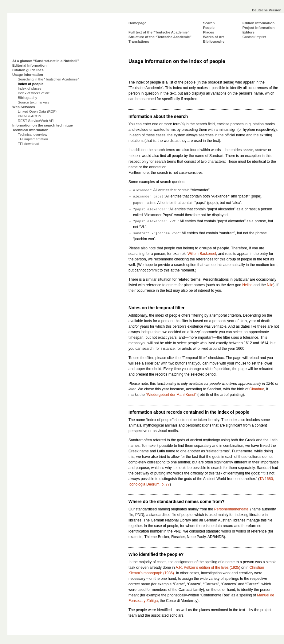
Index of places (30, 88)
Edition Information (258, 23)
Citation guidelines (28, 70)
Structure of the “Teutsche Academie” (160, 37)
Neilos (247, 285)
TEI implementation (33, 139)
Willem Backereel (202, 254)
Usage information (28, 75)
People (209, 28)
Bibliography (214, 41)
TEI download (29, 144)
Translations (139, 41)
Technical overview (33, 135)
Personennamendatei (232, 509)
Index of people (31, 84)
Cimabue (257, 389)
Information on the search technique (43, 125)
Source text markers (34, 102)
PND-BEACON (30, 116)
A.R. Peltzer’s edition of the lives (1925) (208, 568)
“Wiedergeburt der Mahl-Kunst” (171, 395)
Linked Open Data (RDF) (37, 111)
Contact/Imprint (254, 37)
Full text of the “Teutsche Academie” (159, 32)
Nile (270, 285)
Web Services (24, 107)
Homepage (137, 23)
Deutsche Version (267, 10)
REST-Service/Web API (36, 121)
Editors (248, 32)
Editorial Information (29, 65)
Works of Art (213, 37)
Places (208, 32)
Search (209, 23)
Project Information (258, 28)
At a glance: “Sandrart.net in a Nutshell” (46, 61)
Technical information (30, 130)
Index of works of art (34, 93)
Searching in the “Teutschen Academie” (48, 79)
